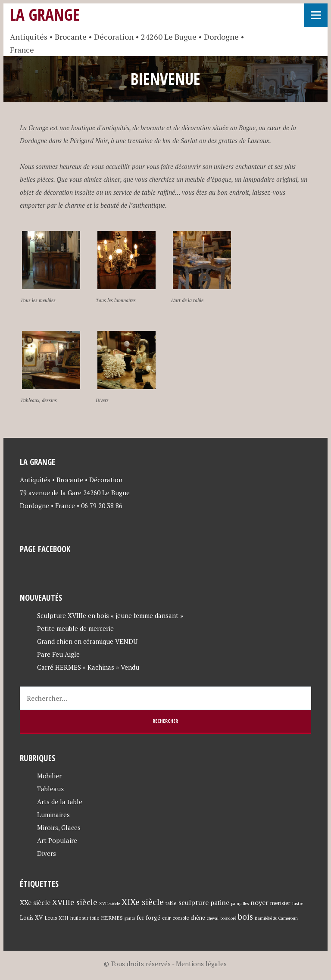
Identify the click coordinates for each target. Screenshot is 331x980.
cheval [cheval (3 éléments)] (213, 918)
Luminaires (53, 815)
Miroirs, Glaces (59, 827)
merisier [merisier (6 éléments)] (280, 903)
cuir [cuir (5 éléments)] (166, 918)
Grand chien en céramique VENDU (87, 641)
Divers (47, 853)
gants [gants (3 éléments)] (130, 918)
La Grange (45, 14)
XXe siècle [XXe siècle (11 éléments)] (35, 902)
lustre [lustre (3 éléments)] (298, 904)
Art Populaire (57, 840)
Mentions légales (201, 964)
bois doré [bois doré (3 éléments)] (228, 918)
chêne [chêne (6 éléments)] (198, 918)
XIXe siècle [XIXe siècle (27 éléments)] (143, 902)
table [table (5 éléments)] (171, 903)
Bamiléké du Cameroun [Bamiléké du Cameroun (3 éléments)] (276, 918)
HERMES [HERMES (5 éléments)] (112, 918)
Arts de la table (60, 802)
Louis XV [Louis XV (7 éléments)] (31, 918)
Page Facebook (45, 549)
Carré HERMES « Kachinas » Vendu (88, 667)
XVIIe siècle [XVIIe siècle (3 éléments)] (109, 904)
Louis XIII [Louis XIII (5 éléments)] (56, 918)
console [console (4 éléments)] (181, 918)
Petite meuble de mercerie (75, 628)
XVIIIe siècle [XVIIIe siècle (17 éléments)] (75, 902)
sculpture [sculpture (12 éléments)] (194, 902)
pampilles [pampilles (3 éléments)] (240, 904)
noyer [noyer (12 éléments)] (259, 902)
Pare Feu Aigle (58, 654)
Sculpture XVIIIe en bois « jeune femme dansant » (110, 615)
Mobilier (49, 776)
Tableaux (51, 789)
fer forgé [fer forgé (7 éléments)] (148, 918)
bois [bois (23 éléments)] (245, 916)
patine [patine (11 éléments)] (220, 902)
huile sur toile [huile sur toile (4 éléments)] (85, 918)
